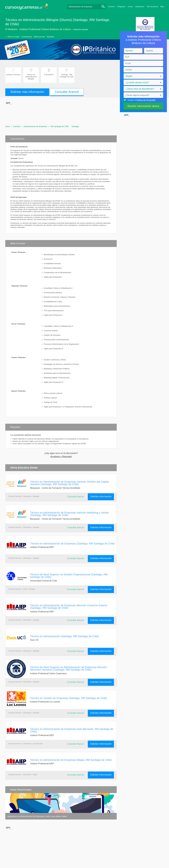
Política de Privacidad (146, 100)
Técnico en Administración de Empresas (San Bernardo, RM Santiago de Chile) (72, 730)
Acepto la (141, 100)
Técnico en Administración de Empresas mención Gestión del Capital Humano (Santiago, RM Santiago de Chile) (69, 483)
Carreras (111, 7)
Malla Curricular (39, 37)
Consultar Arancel (67, 92)
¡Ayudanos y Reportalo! (61, 457)
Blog (162, 7)
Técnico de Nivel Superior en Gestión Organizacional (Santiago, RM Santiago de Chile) (69, 576)
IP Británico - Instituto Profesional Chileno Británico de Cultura (38, 29)
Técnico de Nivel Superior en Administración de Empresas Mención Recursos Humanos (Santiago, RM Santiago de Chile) (68, 668)
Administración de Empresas (35, 126)
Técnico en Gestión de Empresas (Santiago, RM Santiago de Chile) (69, 698)
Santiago (75, 126)
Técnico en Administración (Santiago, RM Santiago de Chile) (65, 636)
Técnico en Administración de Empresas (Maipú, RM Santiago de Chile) (71, 760)
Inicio (7, 126)
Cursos (130, 7)
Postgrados (121, 7)
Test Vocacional (152, 7)
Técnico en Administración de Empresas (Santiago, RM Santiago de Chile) (72, 544)
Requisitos (51, 37)
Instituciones (140, 7)
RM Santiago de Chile (60, 126)
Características (27, 37)
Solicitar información (101, 496)
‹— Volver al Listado (12, 37)
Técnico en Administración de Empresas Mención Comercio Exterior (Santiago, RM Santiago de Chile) (69, 607)
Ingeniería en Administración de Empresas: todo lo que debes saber (37, 816)
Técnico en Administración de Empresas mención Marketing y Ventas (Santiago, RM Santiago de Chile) (69, 514)
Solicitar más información (27, 92)
